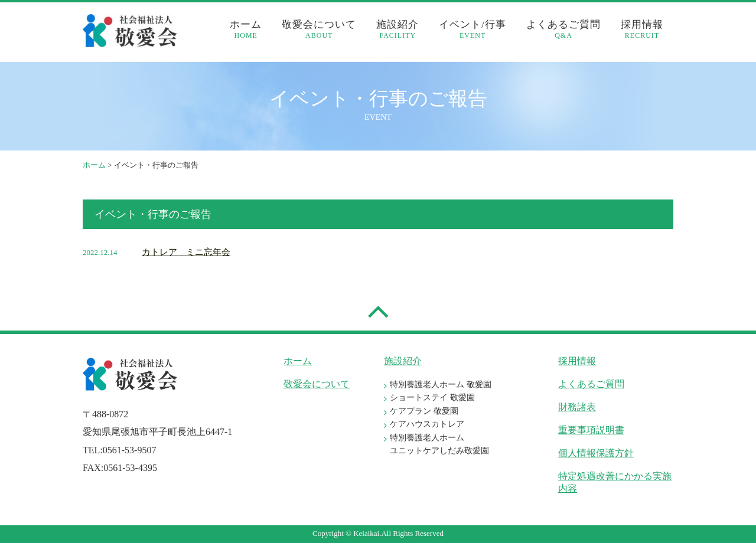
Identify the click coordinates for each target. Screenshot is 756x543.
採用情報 (642, 30)
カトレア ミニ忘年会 (186, 252)
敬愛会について (319, 30)
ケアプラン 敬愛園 (424, 411)
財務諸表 (577, 407)
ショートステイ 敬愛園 (432, 398)
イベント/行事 (472, 30)
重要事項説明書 (591, 430)
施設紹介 (397, 30)
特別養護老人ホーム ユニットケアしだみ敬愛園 (439, 444)
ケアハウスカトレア (427, 424)
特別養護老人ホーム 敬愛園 (441, 385)
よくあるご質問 (563, 30)
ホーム (246, 30)
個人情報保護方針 (596, 453)
